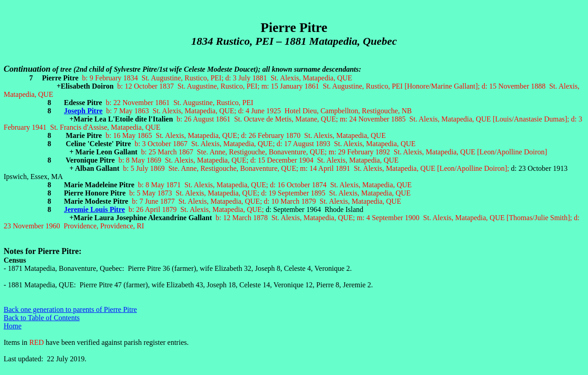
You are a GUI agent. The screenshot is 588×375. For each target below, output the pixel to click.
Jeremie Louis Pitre (94, 209)
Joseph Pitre (83, 111)
